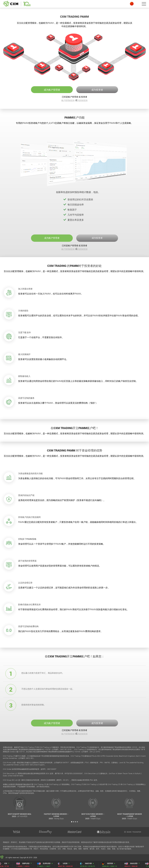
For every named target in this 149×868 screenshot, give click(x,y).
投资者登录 (83, 100)
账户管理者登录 (68, 100)
